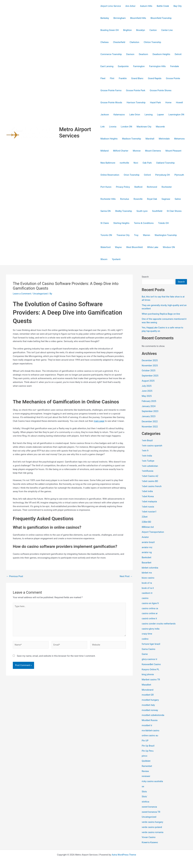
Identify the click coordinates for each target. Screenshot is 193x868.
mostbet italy (148, 705)
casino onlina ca (150, 608)
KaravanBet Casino (151, 664)
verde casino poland (152, 827)
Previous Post (15, 576)
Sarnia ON (105, 211)
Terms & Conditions (144, 223)
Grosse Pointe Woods (111, 103)
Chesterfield (119, 42)
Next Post (126, 576)
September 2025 (150, 376)
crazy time (147, 634)
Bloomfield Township (161, 18)
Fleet (103, 78)
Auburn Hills (146, 6)
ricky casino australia (152, 781)
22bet (145, 517)
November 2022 (150, 427)
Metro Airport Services (75, 133)
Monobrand (148, 690)
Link (103, 127)
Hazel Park (155, 103)
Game (145, 654)
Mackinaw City (144, 127)
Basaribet (146, 563)
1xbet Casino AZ (150, 476)
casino (145, 598)
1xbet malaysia (149, 502)
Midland (104, 151)
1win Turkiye (148, 461)
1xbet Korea (148, 496)
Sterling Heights (121, 223)
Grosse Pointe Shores (161, 90)
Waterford (105, 247)
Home (168, 103)
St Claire (105, 223)
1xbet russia (148, 507)
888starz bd (148, 527)
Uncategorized (40, 294)
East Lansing (107, 66)
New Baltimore (108, 163)
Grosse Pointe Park (136, 90)
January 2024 (149, 406)
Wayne (118, 247)
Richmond (152, 187)
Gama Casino (149, 649)
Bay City (178, 6)
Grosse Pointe (173, 78)
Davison (130, 54)
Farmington (139, 66)
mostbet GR (148, 695)
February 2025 (149, 401)
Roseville (138, 199)
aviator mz (147, 547)
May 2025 (147, 396)
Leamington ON (176, 115)
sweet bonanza (149, 807)
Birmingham (120, 18)
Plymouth (179, 175)
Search (145, 277)
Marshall (150, 139)
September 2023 (150, 411)
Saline (178, 199)
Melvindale (164, 139)
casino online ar (150, 613)
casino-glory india (151, 629)
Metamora (179, 139)
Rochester (167, 187)
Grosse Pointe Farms (111, 90)
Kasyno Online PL (150, 669)
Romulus (125, 199)
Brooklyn (141, 30)
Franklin (123, 78)
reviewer (146, 776)
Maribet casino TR (151, 680)
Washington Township (166, 235)
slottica (145, 802)
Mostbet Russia (150, 720)
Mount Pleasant (173, 151)
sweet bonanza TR (151, 812)
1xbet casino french (152, 486)
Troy (136, 235)
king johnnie (148, 674)
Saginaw (166, 199)
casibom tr (147, 593)
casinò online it (149, 619)
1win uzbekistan (150, 466)
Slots (144, 792)
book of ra (147, 583)
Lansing (149, 115)
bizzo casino (148, 578)
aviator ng (147, 552)
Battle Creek (163, 6)
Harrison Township (136, 103)
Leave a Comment (22, 294)
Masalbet (146, 685)
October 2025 (149, 371)
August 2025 (148, 381)
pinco (145, 756)
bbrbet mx (147, 573)
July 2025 (147, 386)
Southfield (157, 211)
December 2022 (150, 421)
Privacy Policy (123, 187)
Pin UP (145, 741)
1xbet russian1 (149, 512)
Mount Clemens (153, 151)
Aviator (145, 537)
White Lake (153, 247)
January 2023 (149, 416)
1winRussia (147, 471)
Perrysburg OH (163, 175)
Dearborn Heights (161, 54)
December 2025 (150, 360)
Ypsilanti (116, 259)
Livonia (113, 127)
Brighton (127, 30)
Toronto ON (106, 235)
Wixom (104, 259)
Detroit (178, 54)
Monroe (137, 151)
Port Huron (106, 187)
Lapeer (161, 115)
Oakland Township (165, 163)
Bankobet (146, 557)
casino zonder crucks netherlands (159, 624)
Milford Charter (121, 151)
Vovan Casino (149, 837)
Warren (147, 235)
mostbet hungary (150, 700)
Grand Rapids (155, 78)
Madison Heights (109, 139)
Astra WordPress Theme (124, 855)
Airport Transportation (153, 532)
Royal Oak (152, 199)
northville (124, 163)
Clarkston (134, 42)
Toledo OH (163, 223)
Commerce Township (111, 54)
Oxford (147, 175)
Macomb (160, 127)
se (143, 786)
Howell (179, 103)
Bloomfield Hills (138, 18)
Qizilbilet (146, 761)
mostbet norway (150, 710)
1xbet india (147, 491)
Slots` (145, 797)
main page (99, 421)
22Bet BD (146, 522)
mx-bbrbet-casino (150, 731)
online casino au (150, 735)
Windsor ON (169, 247)
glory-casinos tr (149, 659)
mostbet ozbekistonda (153, 715)
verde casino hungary (152, 822)
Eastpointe (123, 66)
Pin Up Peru (148, 751)
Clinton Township (152, 42)
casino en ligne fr (150, 603)
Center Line (167, 30)
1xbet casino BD (150, 481)
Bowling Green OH (110, 30)
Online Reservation (110, 175)
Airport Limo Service (111, 6)
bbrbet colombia (150, 568)
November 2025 (150, 366)
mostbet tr (147, 725)
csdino (145, 639)
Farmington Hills (157, 66)
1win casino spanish (152, 446)
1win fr (145, 451)
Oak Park (147, 163)
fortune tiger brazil (151, 644)
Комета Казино (150, 842)
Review (145, 771)
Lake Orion (135, 115)
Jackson (105, 115)
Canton (153, 30)
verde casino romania (153, 832)
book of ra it (148, 588)
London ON (126, 127)
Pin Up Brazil (148, 746)
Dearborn (143, 54)
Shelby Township (123, 211)
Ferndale (175, 66)
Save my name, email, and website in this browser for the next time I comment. (56, 656)
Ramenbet (147, 766)
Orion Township (132, 175)
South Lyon (142, 211)
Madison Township (131, 139)
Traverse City (123, 235)
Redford (138, 187)
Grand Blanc (137, 78)
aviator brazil (148, 542)
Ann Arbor (131, 6)
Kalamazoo (119, 115)
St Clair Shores (174, 211)
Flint (112, 78)
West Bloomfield (134, 247)
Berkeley (105, 18)
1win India (147, 456)
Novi (136, 163)
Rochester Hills (108, 199)
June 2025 (147, 391)
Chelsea (104, 42)
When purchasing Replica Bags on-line (161, 314)
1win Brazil (147, 440)
